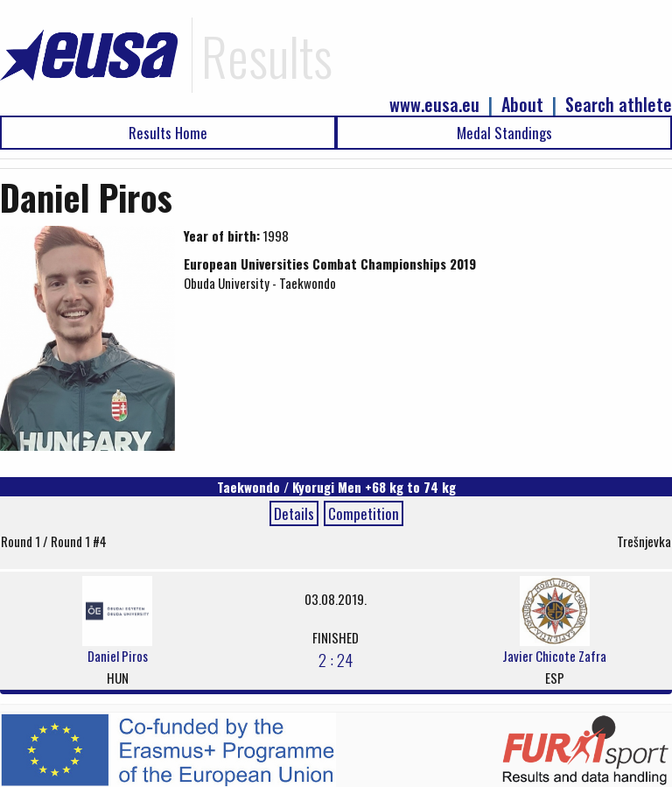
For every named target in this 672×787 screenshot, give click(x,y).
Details (294, 513)
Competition (364, 513)
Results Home (168, 133)
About (522, 105)
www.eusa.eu (434, 105)
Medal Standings (504, 133)
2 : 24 (336, 659)
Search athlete (619, 105)
